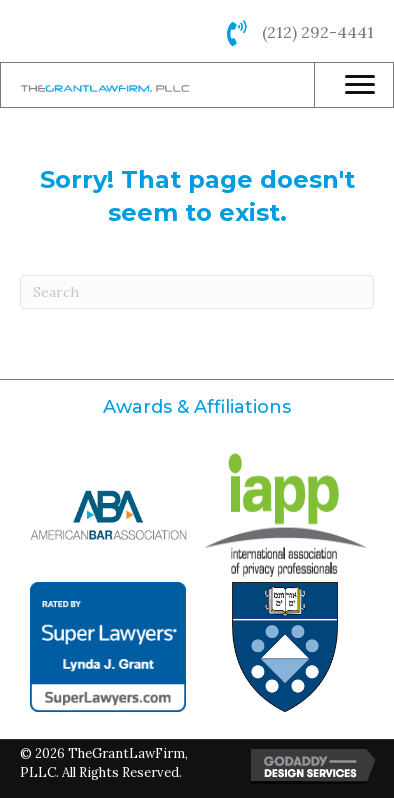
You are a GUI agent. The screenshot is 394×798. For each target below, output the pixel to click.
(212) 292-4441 (318, 32)
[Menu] (360, 85)
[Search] (197, 292)
